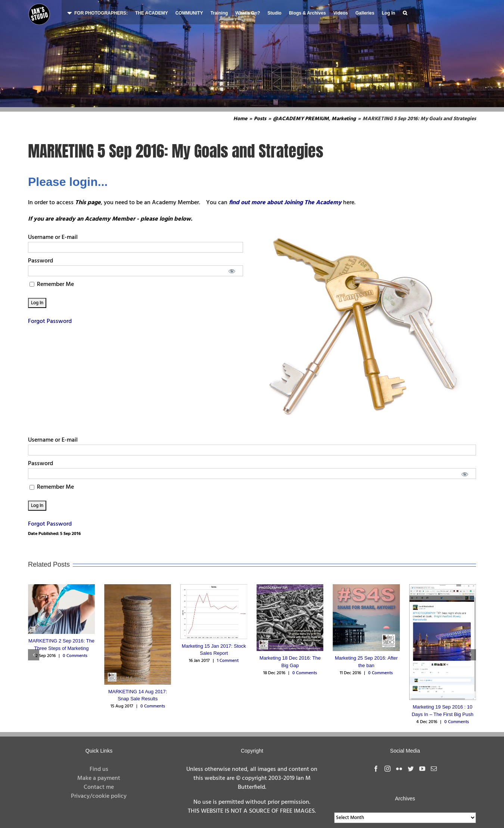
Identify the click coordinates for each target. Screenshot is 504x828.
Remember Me (52, 284)
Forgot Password (50, 321)
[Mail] (434, 769)
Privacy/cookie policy (99, 796)
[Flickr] (399, 769)
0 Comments (75, 656)
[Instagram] (388, 769)
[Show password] (232, 271)
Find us (99, 769)
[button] (405, 12)
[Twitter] (411, 769)
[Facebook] (376, 769)
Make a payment (99, 778)
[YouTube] (422, 769)
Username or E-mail (53, 237)
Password (41, 261)
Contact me (99, 787)
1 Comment (228, 661)
